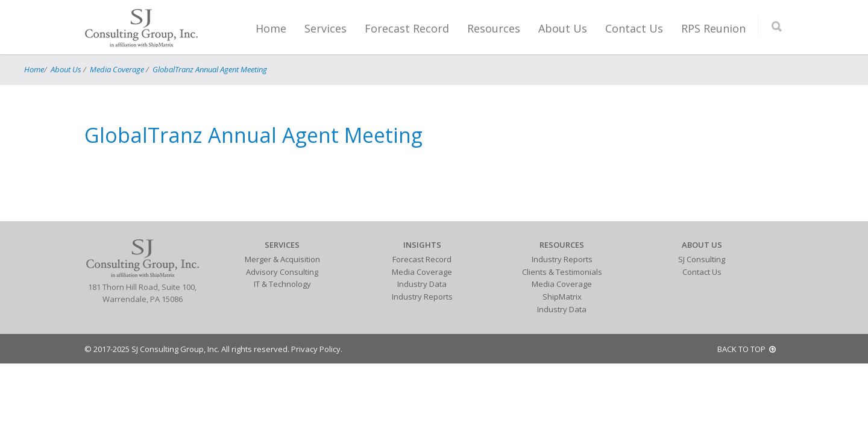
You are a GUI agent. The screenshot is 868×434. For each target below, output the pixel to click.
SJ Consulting (702, 259)
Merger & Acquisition (282, 259)
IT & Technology (282, 284)
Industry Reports (422, 297)
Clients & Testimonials (562, 272)
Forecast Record (407, 28)
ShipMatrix (562, 297)
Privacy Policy (316, 349)
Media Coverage (117, 69)
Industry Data (422, 284)
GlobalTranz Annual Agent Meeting (210, 69)
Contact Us (634, 28)
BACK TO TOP (747, 349)
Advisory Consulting (282, 272)
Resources (494, 28)
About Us (563, 28)
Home (271, 28)
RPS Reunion (713, 28)
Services (325, 28)
